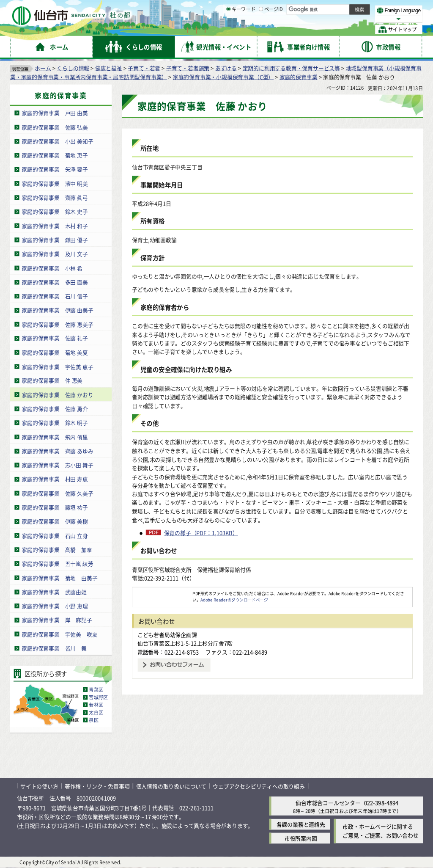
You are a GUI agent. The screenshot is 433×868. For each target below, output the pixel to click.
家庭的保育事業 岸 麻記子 (57, 620)
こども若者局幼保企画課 (167, 635)
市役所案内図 (301, 838)
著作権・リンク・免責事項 (97, 786)
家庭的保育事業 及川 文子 (55, 254)
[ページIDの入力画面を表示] (261, 29)
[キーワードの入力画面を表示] (228, 29)
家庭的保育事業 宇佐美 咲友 (59, 634)
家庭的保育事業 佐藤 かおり (58, 395)
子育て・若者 (144, 68)
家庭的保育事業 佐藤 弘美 (55, 127)
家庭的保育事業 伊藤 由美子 (58, 310)
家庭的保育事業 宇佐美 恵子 (58, 367)
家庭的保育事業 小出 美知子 (58, 141)
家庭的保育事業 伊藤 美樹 (55, 522)
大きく (326, 19)
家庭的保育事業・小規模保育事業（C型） (223, 77)
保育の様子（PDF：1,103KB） (201, 533)
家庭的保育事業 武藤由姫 (54, 592)
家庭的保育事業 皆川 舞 (54, 648)
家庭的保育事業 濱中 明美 (55, 183)
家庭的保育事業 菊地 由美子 (59, 578)
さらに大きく (353, 19)
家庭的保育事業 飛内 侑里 (55, 437)
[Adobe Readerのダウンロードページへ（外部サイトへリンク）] (162, 593)
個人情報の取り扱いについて (171, 786)
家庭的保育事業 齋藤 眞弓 (55, 197)
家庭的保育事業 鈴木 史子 (55, 212)
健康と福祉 (109, 68)
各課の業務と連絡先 (301, 824)
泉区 (93, 720)
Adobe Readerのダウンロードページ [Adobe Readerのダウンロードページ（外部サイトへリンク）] (234, 600)
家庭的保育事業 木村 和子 (55, 226)
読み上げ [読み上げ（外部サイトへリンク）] (278, 8)
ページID (271, 30)
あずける (226, 68)
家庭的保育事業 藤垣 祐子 (55, 507)
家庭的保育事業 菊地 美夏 (55, 352)
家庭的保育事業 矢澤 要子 (55, 169)
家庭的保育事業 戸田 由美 (55, 113)
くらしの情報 (73, 68)
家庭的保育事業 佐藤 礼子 (55, 338)
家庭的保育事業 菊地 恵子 (55, 155)
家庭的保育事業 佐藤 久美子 (58, 493)
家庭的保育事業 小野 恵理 (55, 606)
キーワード (241, 30)
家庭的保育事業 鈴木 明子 (55, 423)
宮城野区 (98, 697)
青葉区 (96, 690)
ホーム (43, 68)
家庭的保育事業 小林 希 (52, 268)
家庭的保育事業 (299, 77)
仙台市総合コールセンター (328, 803)
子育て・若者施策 (188, 68)
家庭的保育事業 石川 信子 (55, 296)
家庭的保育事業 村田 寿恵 (55, 479)
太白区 (96, 713)
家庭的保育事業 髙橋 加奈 (57, 550)
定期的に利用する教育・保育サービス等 (291, 68)
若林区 (96, 705)
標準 (338, 9)
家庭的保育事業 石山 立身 (55, 536)
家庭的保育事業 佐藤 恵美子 (58, 324)
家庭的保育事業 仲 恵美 (52, 381)
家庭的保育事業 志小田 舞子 (58, 465)
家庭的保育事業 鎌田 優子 (55, 240)
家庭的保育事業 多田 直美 (55, 282)
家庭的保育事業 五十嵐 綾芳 (58, 564)
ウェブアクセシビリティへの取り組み (259, 786)
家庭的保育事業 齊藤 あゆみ (58, 451)
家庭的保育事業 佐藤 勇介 (55, 409)
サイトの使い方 (39, 786)
